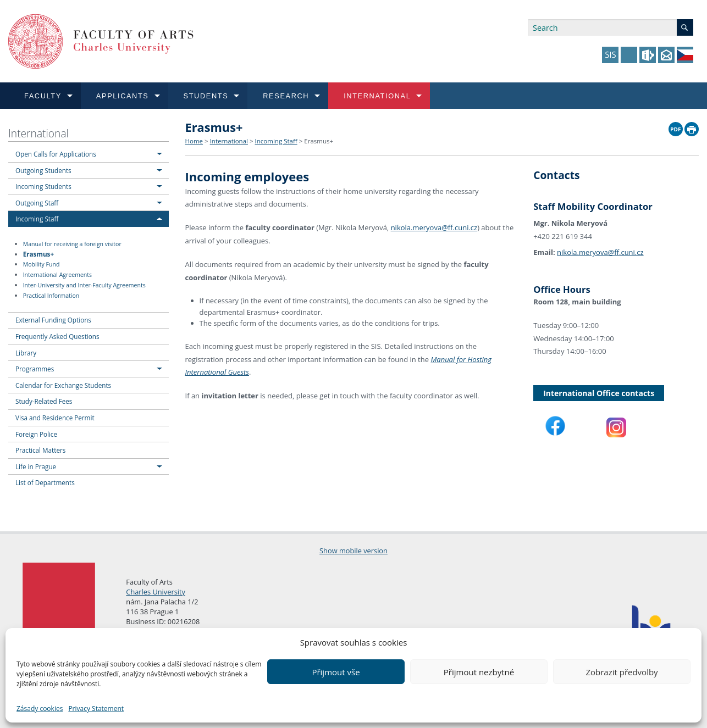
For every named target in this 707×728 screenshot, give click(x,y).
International (38, 133)
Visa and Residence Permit (55, 418)
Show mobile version (353, 551)
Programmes (35, 369)
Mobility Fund (42, 264)
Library (26, 353)
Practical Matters (40, 450)
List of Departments (45, 482)
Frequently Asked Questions (57, 336)
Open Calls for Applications (56, 154)
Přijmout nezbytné (479, 672)
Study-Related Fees (44, 401)
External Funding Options (53, 320)
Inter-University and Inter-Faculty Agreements (84, 285)
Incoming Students (43, 186)
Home (194, 141)
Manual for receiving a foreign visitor (72, 244)
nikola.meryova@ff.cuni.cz (434, 227)
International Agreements (57, 275)
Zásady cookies (40, 708)
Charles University (156, 592)
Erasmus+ (38, 254)
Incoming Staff (37, 219)
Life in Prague (36, 466)
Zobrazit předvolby (622, 672)
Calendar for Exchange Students (63, 385)
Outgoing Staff (37, 203)
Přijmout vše (336, 672)
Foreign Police (36, 434)
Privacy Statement (96, 708)
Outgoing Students (43, 170)
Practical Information (51, 296)
